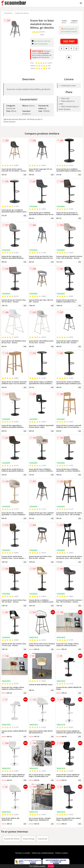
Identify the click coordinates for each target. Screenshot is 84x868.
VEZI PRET (69, 41)
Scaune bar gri (29, 839)
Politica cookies (62, 853)
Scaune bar (8, 13)
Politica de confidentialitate (43, 853)
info (25, 174)
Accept (51, 866)
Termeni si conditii (23, 853)
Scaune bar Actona (22, 13)
